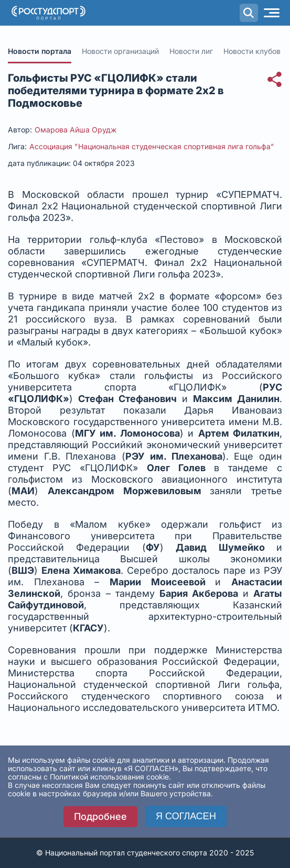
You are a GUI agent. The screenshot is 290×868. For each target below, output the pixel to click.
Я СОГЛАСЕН (186, 816)
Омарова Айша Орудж (76, 130)
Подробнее (100, 816)
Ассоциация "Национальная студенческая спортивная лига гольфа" (152, 146)
